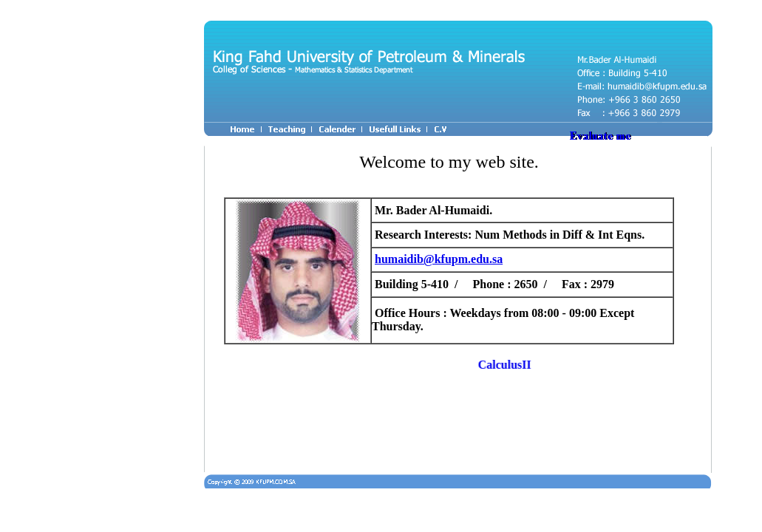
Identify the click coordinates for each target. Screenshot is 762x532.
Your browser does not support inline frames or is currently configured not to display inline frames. (452, 305)
